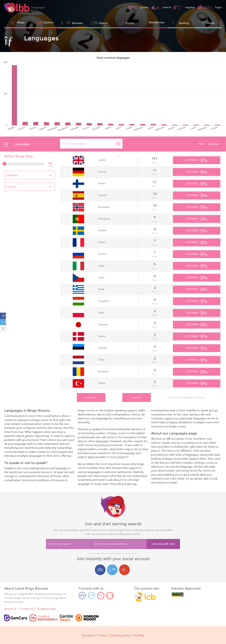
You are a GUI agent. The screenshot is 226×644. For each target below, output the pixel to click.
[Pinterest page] (101, 596)
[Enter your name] (68, 544)
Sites (214, 144)
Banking (181, 23)
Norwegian (104, 207)
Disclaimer (89, 635)
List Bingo (197, 160)
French (102, 242)
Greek (101, 289)
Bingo (21, 22)
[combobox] (29, 175)
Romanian (103, 371)
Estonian (103, 348)
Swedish (102, 231)
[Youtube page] (110, 596)
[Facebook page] (82, 596)
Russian (102, 254)
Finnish (102, 184)
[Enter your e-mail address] (119, 544)
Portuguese (104, 219)
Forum (127, 23)
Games (99, 23)
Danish (102, 336)
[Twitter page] (91, 596)
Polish (101, 313)
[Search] (118, 144)
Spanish (102, 195)
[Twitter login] (112, 570)
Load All (136, 397)
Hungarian (104, 301)
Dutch (101, 360)
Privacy (103, 635)
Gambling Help (120, 635)
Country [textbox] (11, 187)
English (102, 160)
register (185, 7)
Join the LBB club (163, 544)
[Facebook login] (100, 570)
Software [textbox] (12, 175)
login (210, 7)
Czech (101, 278)
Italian (101, 266)
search (161, 7)
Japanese (103, 324)
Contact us (26, 609)
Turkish (102, 383)
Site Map (138, 635)
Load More (91, 397)
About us (10, 609)
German (102, 172)
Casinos (48, 22)
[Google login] (124, 570)
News (208, 23)
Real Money (156, 22)
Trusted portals (46, 609)
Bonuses (72, 23)
